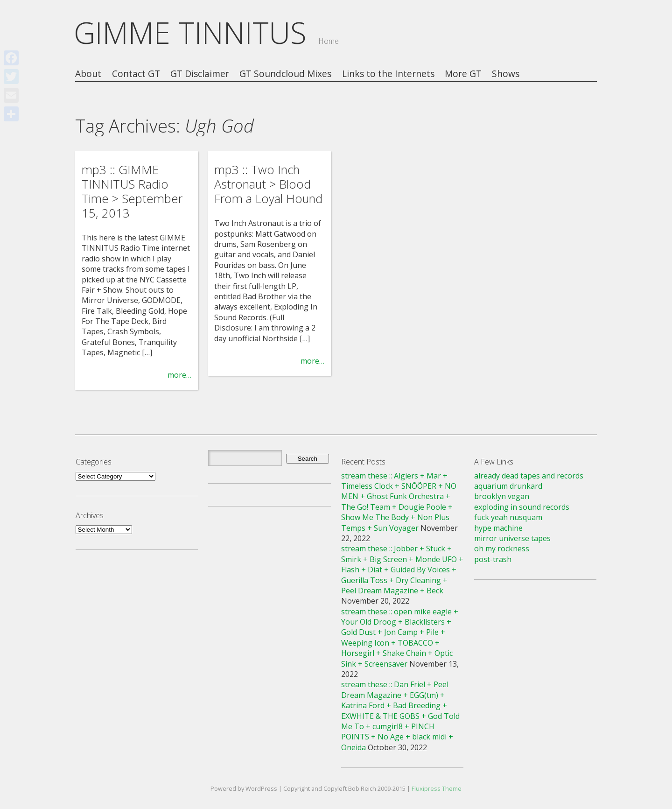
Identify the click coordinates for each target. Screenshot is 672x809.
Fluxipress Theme (437, 788)
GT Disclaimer (200, 74)
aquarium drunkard (508, 486)
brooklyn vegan (502, 496)
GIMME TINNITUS (190, 32)
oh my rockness (502, 549)
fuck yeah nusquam (508, 517)
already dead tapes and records (529, 476)
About (88, 74)
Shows (506, 74)
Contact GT (136, 74)
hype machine (498, 528)
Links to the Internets (388, 74)
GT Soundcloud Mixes (285, 74)
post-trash (493, 559)
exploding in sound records (522, 507)
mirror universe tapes (512, 538)
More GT (463, 74)
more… (179, 375)
